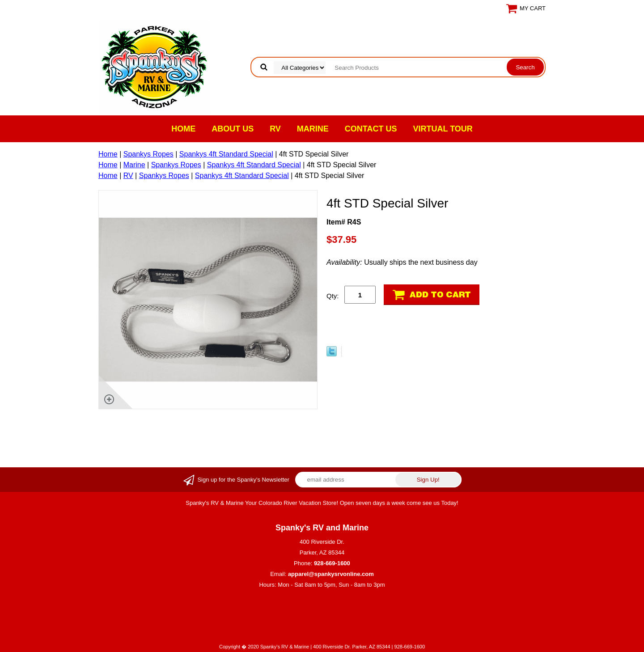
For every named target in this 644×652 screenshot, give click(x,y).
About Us (233, 129)
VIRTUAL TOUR (443, 129)
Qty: (333, 296)
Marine (313, 129)
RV (275, 129)
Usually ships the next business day (402, 262)
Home (183, 129)
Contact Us (371, 129)
